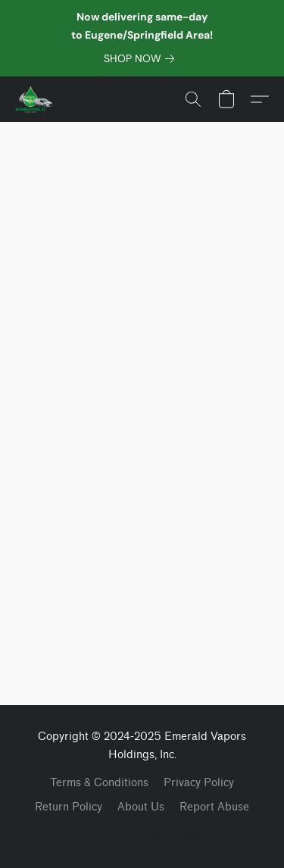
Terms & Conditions (99, 783)
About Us (141, 807)
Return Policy (69, 807)
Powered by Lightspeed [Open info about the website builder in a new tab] (142, 835)
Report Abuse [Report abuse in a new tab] (214, 807)
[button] (35, 99)
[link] (142, 58)
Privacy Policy (199, 783)
